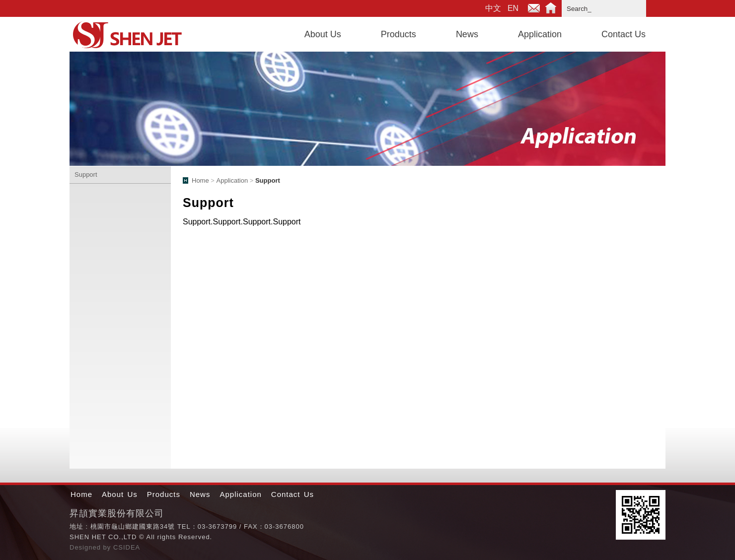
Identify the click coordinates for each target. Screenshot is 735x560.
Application (540, 34)
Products (399, 34)
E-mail (534, 8)
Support (86, 175)
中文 (493, 8)
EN (513, 8)
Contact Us (624, 34)
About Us (323, 34)
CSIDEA (127, 547)
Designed (86, 547)
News (467, 34)
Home (551, 8)
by (108, 547)
